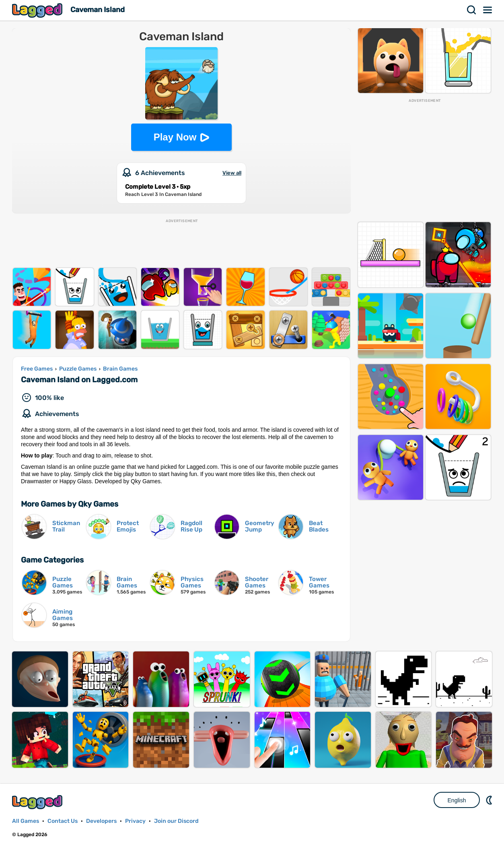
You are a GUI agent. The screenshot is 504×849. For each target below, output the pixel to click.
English (457, 800)
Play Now (175, 137)
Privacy (135, 821)
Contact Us (63, 821)
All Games (26, 821)
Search (472, 10)
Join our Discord (176, 821)
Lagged (38, 10)
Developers (101, 821)
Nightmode (490, 800)
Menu (488, 10)
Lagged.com (38, 802)
